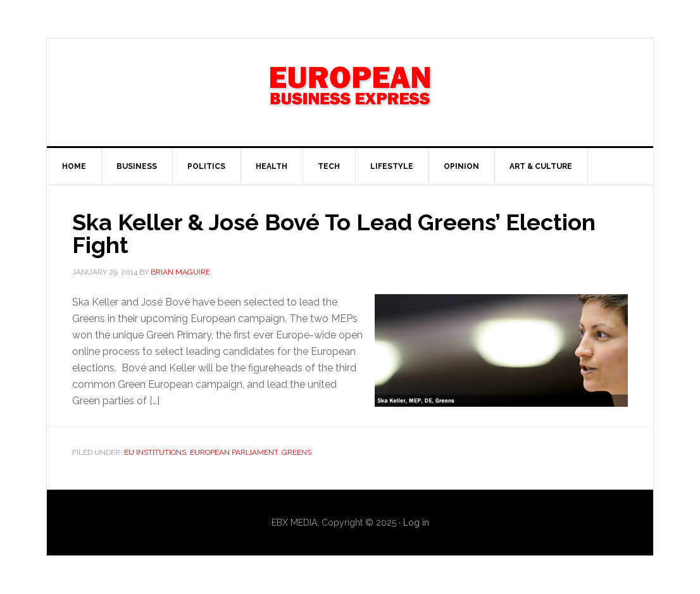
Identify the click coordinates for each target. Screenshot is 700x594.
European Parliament (234, 452)
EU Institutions (155, 452)
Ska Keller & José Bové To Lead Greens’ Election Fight (334, 233)
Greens (297, 452)
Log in (416, 523)
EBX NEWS (350, 92)
